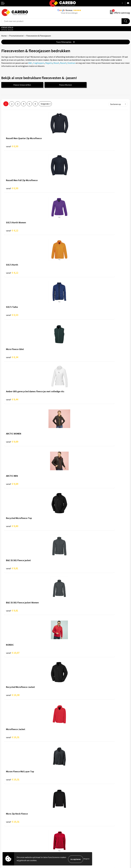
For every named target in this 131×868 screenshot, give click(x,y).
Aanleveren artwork (75, 757)
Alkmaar (5, 723)
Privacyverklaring (74, 777)
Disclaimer (71, 785)
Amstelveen (16, 723)
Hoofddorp (6, 726)
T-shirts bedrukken (10, 809)
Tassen (70, 817)
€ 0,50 (12, 146)
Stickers (70, 821)
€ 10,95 (75, 526)
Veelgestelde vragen (76, 769)
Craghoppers (39, 63)
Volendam (54, 726)
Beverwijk (39, 723)
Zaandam (64, 726)
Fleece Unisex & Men (22, 85)
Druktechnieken (74, 781)
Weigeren (87, 859)
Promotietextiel (16, 36)
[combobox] (61, 21)
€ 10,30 (75, 399)
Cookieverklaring (74, 773)
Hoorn (16, 726)
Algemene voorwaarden (77, 765)
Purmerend (43, 726)
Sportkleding (73, 809)
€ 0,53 (12, 230)
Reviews (69, 10)
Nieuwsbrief (7, 821)
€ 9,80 (74, 314)
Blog (3, 805)
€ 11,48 (13, 610)
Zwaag (73, 726)
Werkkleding (72, 801)
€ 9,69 (74, 272)
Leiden (33, 726)
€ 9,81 (12, 357)
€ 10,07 (13, 399)
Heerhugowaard (73, 723)
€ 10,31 (13, 441)
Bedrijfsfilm (7, 817)
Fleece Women (65, 85)
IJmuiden (24, 726)
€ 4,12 (12, 188)
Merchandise (7, 813)
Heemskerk (59, 723)
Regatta (49, 63)
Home (4, 36)
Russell (63, 63)
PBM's (70, 805)
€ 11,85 (75, 610)
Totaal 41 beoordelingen (69, 13)
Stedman (71, 63)
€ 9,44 (12, 272)
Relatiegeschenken (75, 813)
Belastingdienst (74, 754)
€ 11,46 (13, 568)
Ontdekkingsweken (10, 798)
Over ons (5, 801)
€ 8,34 (74, 230)
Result (56, 63)
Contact (70, 761)
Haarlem (48, 723)
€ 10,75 (75, 483)
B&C (30, 63)
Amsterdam (28, 723)
